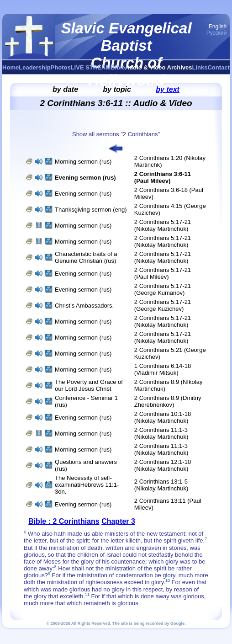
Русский (217, 33)
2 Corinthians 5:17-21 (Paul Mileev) (163, 273)
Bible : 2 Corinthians (64, 521)
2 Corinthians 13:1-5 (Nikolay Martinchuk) (161, 485)
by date (65, 89)
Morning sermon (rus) (83, 162)
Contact (218, 67)
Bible (118, 67)
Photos (61, 67)
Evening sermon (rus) (83, 194)
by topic (117, 89)
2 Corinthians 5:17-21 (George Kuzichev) (163, 305)
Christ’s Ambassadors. (84, 306)
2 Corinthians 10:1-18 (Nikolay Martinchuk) (163, 417)
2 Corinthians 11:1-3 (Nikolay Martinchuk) (161, 433)
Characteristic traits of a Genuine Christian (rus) (86, 257)
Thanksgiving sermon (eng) (91, 210)
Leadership (34, 67)
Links (200, 67)
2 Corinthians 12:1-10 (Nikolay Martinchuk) (163, 465)
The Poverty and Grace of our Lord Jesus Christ (89, 385)
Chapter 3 (118, 521)
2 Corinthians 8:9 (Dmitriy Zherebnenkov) (168, 401)
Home (11, 67)
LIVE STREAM (91, 67)
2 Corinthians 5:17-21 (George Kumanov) (163, 289)
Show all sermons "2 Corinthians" (116, 134)
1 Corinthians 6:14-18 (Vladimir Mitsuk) (163, 369)
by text (168, 89)
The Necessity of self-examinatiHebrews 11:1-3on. (87, 485)
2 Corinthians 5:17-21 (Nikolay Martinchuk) (163, 225)
